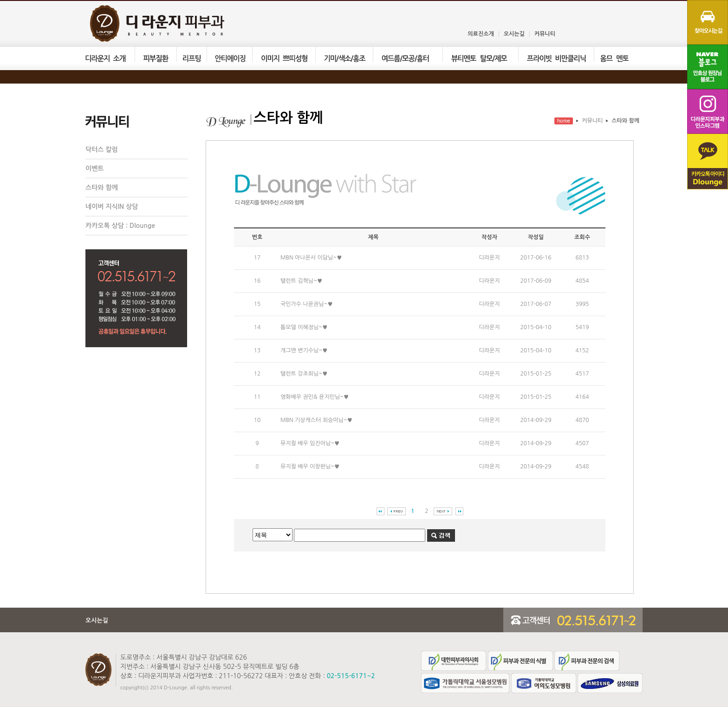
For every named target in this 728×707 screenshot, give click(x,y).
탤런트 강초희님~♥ (304, 374)
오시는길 (514, 34)
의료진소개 (481, 34)
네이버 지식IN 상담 (112, 207)
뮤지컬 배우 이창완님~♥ (310, 467)
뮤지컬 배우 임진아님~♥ (310, 443)
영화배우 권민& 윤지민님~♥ (315, 397)
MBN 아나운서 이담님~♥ (311, 258)
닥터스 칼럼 (102, 149)
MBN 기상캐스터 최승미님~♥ (316, 420)
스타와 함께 (102, 188)
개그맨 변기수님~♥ (304, 350)
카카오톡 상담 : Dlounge (120, 226)
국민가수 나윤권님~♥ (307, 304)
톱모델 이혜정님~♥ (304, 327)
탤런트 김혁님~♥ (301, 281)
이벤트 (94, 169)
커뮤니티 (545, 34)
